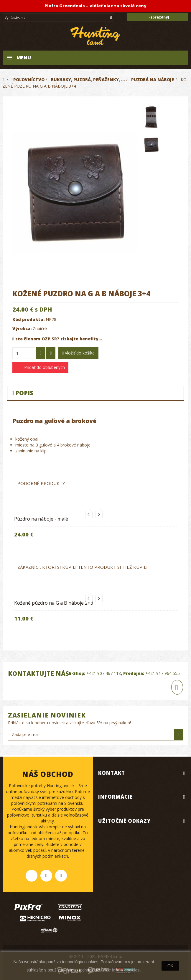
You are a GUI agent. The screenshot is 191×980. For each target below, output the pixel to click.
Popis (23, 393)
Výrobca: (22, 328)
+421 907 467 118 (104, 673)
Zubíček (40, 328)
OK (170, 966)
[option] (95, 528)
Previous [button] (89, 514)
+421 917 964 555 (163, 673)
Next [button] (99, 514)
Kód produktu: (28, 319)
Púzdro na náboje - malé (41, 519)
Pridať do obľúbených (44, 367)
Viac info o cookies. (121, 970)
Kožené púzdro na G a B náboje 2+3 (54, 603)
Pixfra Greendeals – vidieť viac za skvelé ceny (95, 6)
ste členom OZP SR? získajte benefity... (57, 339)
